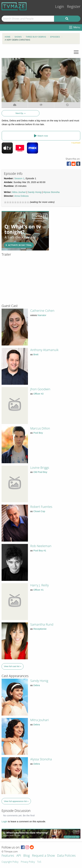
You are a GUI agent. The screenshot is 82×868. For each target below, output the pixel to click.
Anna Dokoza (21, 196)
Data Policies (66, 856)
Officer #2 (39, 394)
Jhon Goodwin (40, 389)
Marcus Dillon (40, 428)
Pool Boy (38, 433)
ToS (39, 862)
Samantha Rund (42, 624)
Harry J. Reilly (40, 585)
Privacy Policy (28, 862)
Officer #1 (39, 590)
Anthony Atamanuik (44, 350)
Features (8, 856)
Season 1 (19, 178)
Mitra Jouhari (19, 192)
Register (74, 7)
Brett (36, 354)
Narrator (42, 315)
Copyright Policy (10, 862)
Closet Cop (39, 511)
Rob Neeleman (41, 546)
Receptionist (40, 629)
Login (60, 7)
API (19, 856)
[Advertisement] (25, 231)
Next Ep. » (20, 113)
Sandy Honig (35, 192)
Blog (26, 856)
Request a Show (43, 856)
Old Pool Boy (40, 472)
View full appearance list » (16, 801)
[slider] (17, 202)
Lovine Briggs (40, 468)
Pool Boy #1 (40, 550)
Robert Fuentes (41, 507)
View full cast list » (13, 666)
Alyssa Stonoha (51, 192)
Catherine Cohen (42, 311)
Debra (37, 685)
